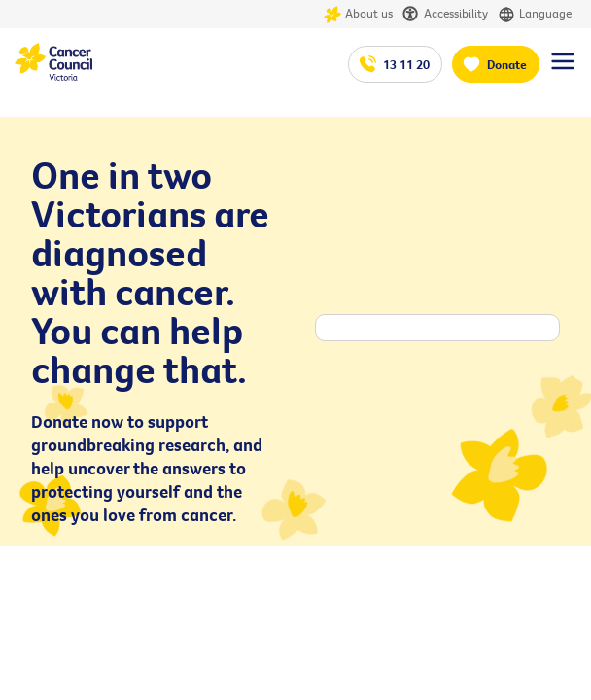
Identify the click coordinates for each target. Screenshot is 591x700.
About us (358, 14)
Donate (507, 64)
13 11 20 (406, 64)
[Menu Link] (563, 70)
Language (535, 14)
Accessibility (445, 14)
